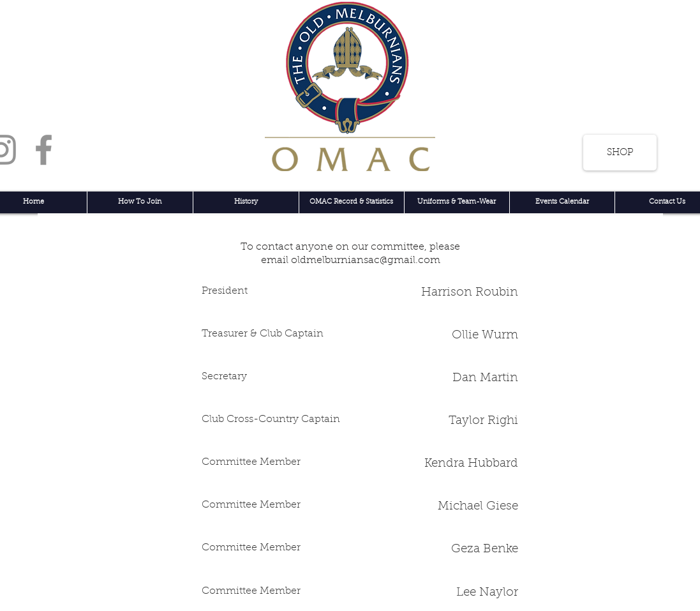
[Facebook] (44, 150)
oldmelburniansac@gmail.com (366, 260)
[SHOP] (620, 153)
